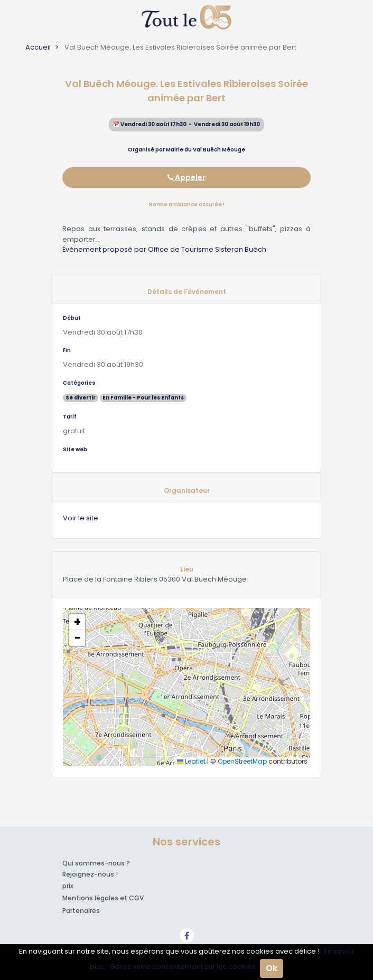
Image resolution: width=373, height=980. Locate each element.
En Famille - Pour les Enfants (143, 398)
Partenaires (81, 911)
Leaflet (191, 761)
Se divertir (81, 398)
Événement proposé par (105, 249)
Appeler (186, 177)
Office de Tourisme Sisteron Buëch (207, 249)
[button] (77, 622)
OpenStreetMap (242, 761)
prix (68, 886)
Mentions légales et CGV (103, 898)
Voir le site (81, 518)
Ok (272, 968)
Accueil (38, 47)
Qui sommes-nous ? (96, 863)
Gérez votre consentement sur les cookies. (184, 967)
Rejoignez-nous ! (90, 874)
